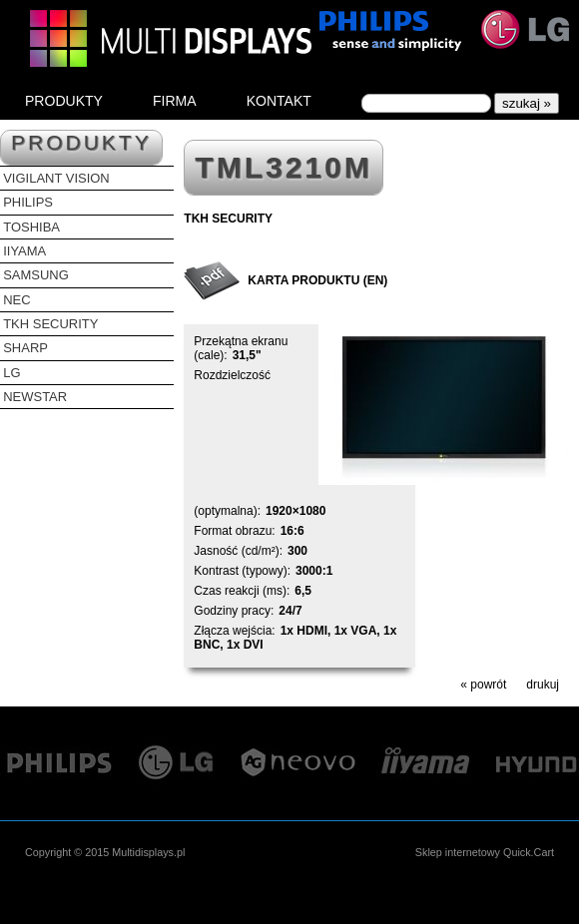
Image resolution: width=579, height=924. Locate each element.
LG (11, 373)
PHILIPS (28, 202)
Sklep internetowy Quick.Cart (485, 852)
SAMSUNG (36, 275)
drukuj (543, 685)
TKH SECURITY (50, 324)
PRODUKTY (64, 101)
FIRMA (175, 101)
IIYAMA (24, 251)
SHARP (25, 348)
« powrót (483, 685)
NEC (16, 300)
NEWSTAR (35, 397)
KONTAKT (279, 101)
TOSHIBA (31, 227)
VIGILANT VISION (56, 178)
